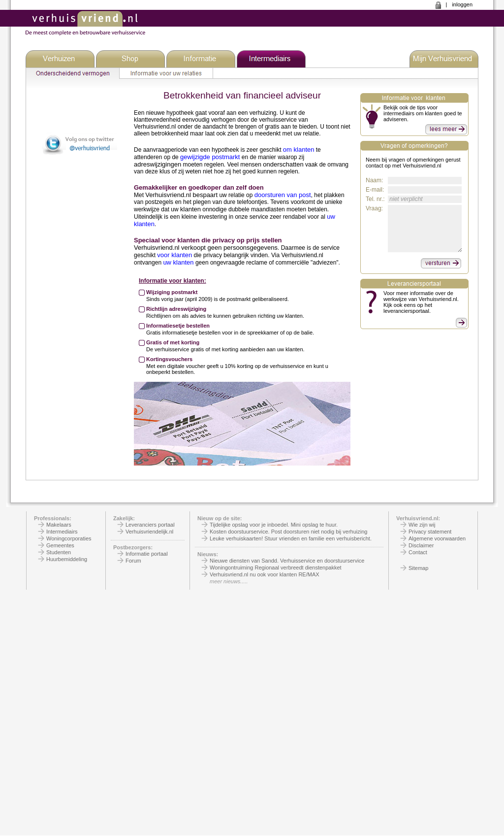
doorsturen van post (283, 195)
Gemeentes (60, 545)
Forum (133, 561)
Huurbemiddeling (67, 559)
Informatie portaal (147, 554)
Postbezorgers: (133, 547)
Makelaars (59, 525)
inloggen (462, 4)
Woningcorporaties (69, 538)
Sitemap (418, 568)
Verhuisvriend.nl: (418, 518)
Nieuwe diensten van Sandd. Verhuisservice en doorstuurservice (287, 561)
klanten (190, 209)
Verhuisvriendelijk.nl (149, 532)
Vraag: (374, 208)
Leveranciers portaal (150, 525)
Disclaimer (421, 545)
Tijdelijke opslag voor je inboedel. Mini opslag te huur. (274, 525)
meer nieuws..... (229, 581)
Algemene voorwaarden (437, 538)
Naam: (374, 180)
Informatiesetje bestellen (178, 326)
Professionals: (53, 518)
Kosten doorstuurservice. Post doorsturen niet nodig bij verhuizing (288, 532)
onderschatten (283, 164)
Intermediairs (62, 532)
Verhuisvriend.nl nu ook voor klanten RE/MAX (265, 574)
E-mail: (375, 190)
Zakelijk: (124, 518)
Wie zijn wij (422, 525)
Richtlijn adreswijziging (176, 309)
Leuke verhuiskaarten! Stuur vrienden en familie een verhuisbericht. (291, 538)
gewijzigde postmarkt (210, 157)
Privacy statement (430, 532)
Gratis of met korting (173, 342)
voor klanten (174, 255)
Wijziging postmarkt (172, 292)
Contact (418, 552)
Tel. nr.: (375, 199)
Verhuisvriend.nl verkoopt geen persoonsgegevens (206, 248)
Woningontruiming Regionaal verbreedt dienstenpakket (276, 568)
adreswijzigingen (157, 164)
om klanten (299, 150)
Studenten (59, 552)
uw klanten (178, 262)
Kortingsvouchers (169, 359)
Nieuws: (208, 554)
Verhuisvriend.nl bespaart (181, 195)
